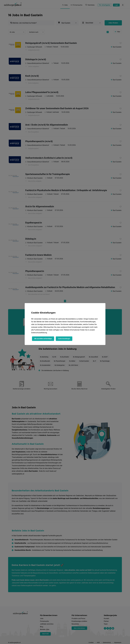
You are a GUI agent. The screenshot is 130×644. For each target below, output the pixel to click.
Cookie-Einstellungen (64, 339)
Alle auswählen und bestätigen (43, 339)
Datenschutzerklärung (39, 333)
